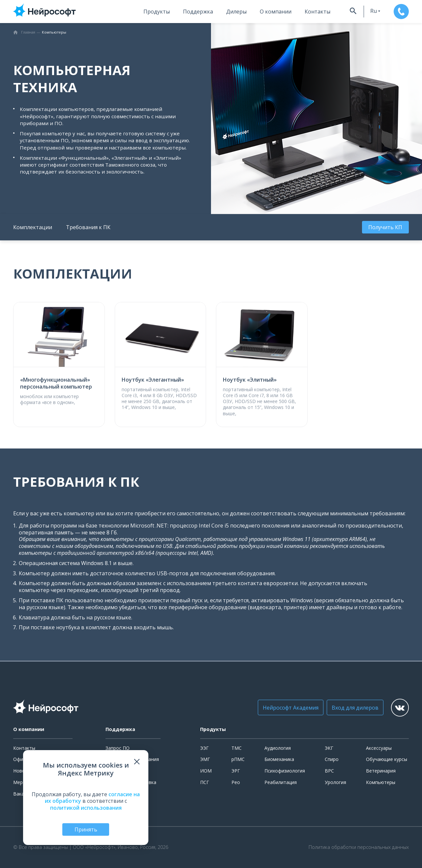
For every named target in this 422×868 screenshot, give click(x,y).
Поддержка (188, 12)
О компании (266, 12)
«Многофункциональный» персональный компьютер (56, 383)
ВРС (329, 771)
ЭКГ (329, 748)
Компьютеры (381, 782)
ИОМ (206, 771)
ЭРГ (236, 771)
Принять (86, 829)
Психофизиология (285, 771)
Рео (236, 782)
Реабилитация (281, 782)
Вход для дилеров (348, 708)
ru (365, 11)
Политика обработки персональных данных (359, 847)
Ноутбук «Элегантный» (153, 380)
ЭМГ (205, 759)
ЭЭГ (204, 748)
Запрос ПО (118, 748)
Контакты (308, 12)
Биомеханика (279, 759)
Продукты (147, 12)
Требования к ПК (88, 227)
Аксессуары (379, 748)
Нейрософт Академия (283, 708)
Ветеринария (381, 771)
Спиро (332, 759)
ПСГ (205, 782)
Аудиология (278, 748)
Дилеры (226, 12)
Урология (335, 782)
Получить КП (387, 227)
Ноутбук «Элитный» (250, 380)
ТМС (237, 748)
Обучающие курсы (387, 759)
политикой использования (86, 807)
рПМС (238, 759)
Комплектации (33, 227)
